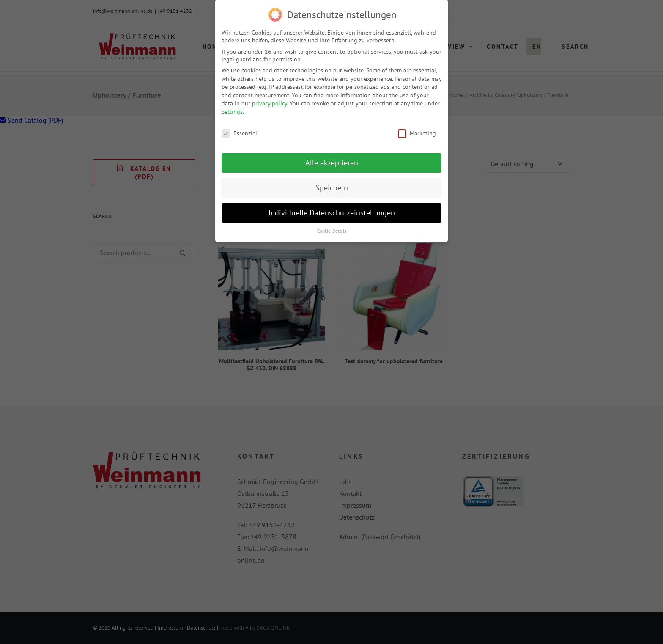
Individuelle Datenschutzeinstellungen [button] (332, 210)
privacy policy (270, 101)
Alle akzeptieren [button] (332, 160)
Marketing (417, 131)
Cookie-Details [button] (332, 228)
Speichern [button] (332, 185)
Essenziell (240, 131)
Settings (232, 109)
